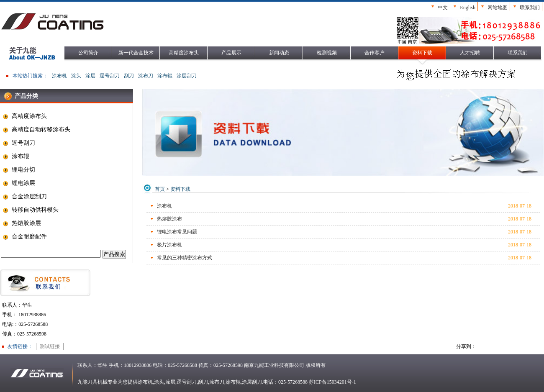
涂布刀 (146, 76)
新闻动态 (279, 53)
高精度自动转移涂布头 (36, 130)
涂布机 (59, 76)
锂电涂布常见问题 (177, 232)
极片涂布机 (169, 245)
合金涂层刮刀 (24, 197)
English (468, 8)
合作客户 (375, 53)
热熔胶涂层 (22, 223)
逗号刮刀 (110, 76)
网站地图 (498, 8)
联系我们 (530, 8)
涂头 (76, 76)
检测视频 (327, 53)
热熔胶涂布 (169, 219)
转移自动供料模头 (30, 210)
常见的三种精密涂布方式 (185, 258)
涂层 (90, 76)
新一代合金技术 (136, 53)
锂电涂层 (19, 183)
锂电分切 (19, 170)
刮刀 (129, 76)
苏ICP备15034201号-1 (332, 382)
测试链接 (50, 346)
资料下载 (422, 53)
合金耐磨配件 (24, 237)
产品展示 (231, 53)
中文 (443, 8)
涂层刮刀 (187, 76)
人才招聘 (470, 53)
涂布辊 (165, 76)
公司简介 (88, 53)
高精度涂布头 (184, 53)
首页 (160, 189)
